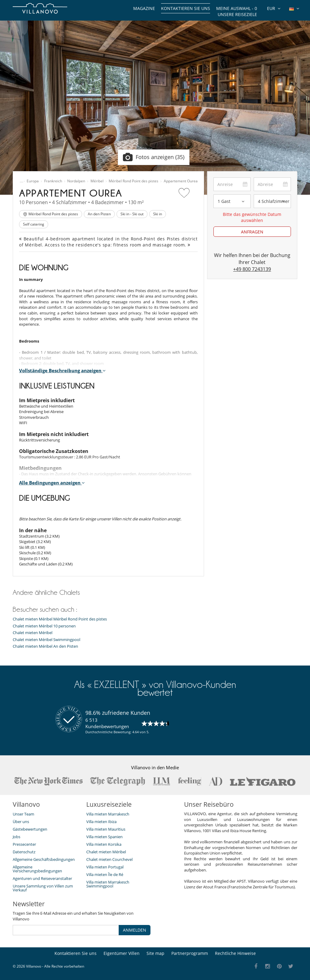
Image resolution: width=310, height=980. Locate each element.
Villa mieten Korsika (104, 844)
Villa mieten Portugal (105, 867)
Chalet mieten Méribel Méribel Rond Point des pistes (60, 619)
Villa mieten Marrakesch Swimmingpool (108, 884)
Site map (155, 953)
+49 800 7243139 (252, 269)
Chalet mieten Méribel (33, 633)
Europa (33, 181)
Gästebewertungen (30, 829)
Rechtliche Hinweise (235, 953)
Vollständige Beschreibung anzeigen (62, 370)
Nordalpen (76, 181)
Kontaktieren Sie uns (186, 8)
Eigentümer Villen (122, 953)
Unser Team (23, 814)
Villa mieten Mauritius (106, 829)
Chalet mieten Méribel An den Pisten (45, 646)
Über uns (21, 822)
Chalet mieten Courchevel (109, 859)
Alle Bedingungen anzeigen (52, 483)
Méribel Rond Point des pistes (134, 181)
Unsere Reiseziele (237, 14)
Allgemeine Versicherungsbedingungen (37, 869)
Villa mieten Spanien (104, 837)
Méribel (97, 181)
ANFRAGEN (252, 232)
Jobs (16, 837)
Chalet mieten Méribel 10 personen (44, 626)
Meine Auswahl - (237, 8)
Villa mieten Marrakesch (108, 814)
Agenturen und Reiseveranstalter (42, 878)
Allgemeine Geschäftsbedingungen (44, 859)
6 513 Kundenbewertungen (107, 723)
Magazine (144, 8)
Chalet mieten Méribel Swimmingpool (46, 640)
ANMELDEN (135, 930)
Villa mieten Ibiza (101, 822)
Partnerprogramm (190, 953)
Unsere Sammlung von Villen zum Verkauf (43, 888)
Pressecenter (24, 844)
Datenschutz (24, 852)
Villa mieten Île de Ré (105, 874)
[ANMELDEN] (66, 930)
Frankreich (53, 181)
